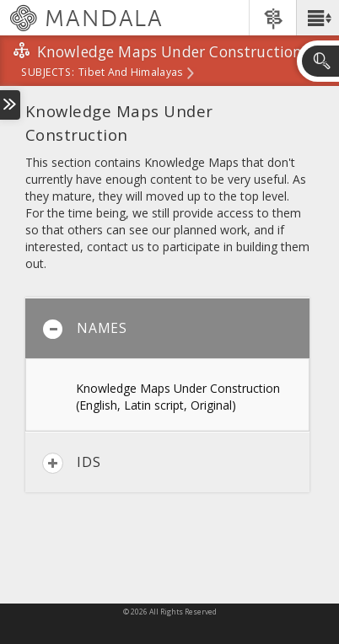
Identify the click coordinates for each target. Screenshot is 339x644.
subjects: (48, 73)
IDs (71, 463)
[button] (317, 18)
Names (85, 329)
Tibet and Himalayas (130, 73)
